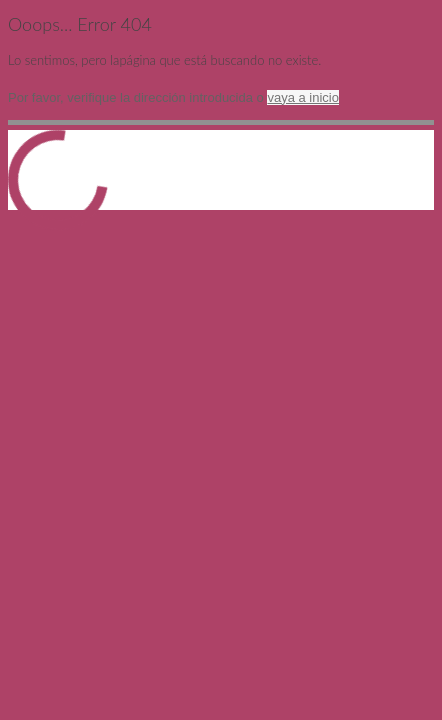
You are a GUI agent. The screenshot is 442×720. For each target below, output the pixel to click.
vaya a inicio (303, 97)
